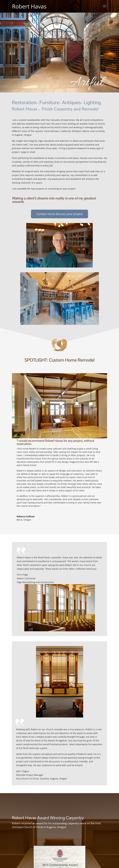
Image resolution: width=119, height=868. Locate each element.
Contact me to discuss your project (59, 214)
